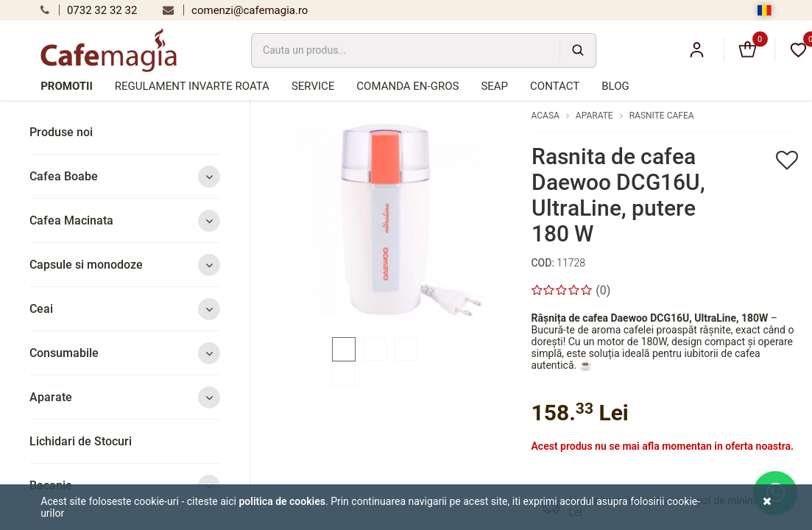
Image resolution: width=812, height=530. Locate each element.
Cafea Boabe (125, 176)
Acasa (546, 116)
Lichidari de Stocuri (81, 441)
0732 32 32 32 (89, 10)
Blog (615, 86)
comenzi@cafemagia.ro (235, 10)
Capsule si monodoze (125, 265)
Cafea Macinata (125, 220)
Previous (253, 220)
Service (313, 86)
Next (519, 220)
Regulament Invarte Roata (192, 86)
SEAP (494, 86)
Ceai (125, 309)
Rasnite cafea (662, 116)
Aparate (125, 397)
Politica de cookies (282, 501)
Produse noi (61, 132)
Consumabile (125, 353)
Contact (555, 86)
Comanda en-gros (407, 86)
